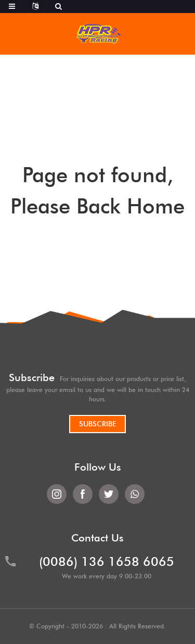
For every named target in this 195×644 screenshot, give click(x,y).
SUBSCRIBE (97, 424)
